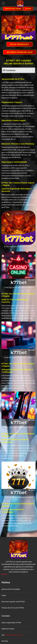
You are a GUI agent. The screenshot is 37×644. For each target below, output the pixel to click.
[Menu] (3, 3)
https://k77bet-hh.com (14, 635)
